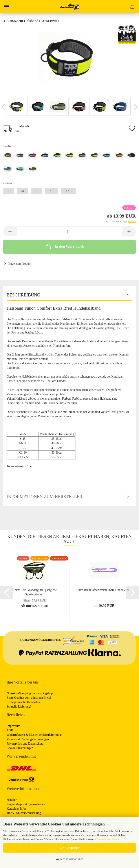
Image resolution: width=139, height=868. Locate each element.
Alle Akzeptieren (69, 848)
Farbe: (8, 146)
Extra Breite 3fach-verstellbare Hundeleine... (104, 590)
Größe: (8, 183)
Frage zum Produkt (19, 264)
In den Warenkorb (65, 246)
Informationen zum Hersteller (44, 497)
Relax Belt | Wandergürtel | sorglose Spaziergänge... (35, 592)
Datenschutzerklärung (108, 839)
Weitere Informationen (70, 859)
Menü (7, 7)
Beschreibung (23, 295)
